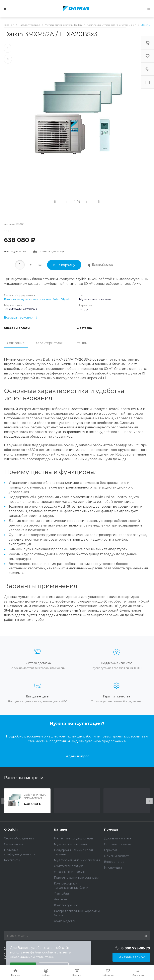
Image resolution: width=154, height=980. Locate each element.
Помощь (111, 829)
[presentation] (5, 801)
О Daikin (11, 829)
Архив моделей (65, 921)
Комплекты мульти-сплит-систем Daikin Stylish (37, 299)
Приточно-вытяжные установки (77, 878)
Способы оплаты (17, 328)
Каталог (61, 829)
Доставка (84, 328)
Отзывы (81, 343)
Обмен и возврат (116, 856)
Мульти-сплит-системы (70, 844)
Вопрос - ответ (115, 862)
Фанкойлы (61, 894)
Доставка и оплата (118, 838)
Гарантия (111, 850)
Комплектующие (66, 905)
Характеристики (50, 343)
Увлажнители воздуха (70, 872)
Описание (16, 343)
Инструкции (113, 868)
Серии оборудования (20, 838)
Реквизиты (12, 860)
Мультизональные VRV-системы (77, 860)
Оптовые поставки (118, 844)
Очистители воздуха (69, 866)
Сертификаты (14, 844)
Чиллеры (60, 899)
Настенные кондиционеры (73, 838)
